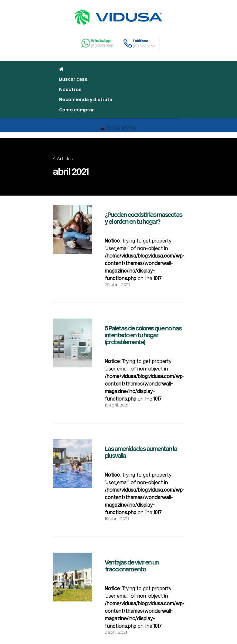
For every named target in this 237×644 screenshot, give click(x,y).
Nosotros (70, 89)
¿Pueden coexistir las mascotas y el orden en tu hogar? (143, 218)
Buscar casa (73, 79)
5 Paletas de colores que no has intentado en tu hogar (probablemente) (143, 335)
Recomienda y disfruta (86, 100)
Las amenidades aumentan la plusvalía (141, 452)
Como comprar (76, 110)
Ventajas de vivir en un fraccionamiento (132, 566)
